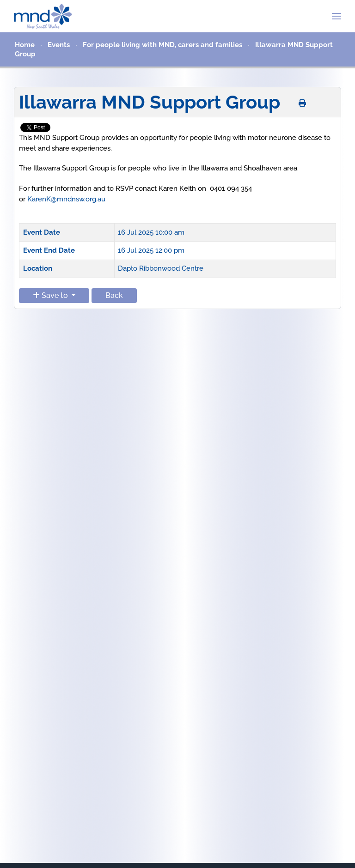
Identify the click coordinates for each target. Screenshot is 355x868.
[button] (337, 16)
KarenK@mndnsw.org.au (66, 199)
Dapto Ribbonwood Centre (161, 268)
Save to (51, 295)
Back (114, 295)
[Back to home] (43, 16)
